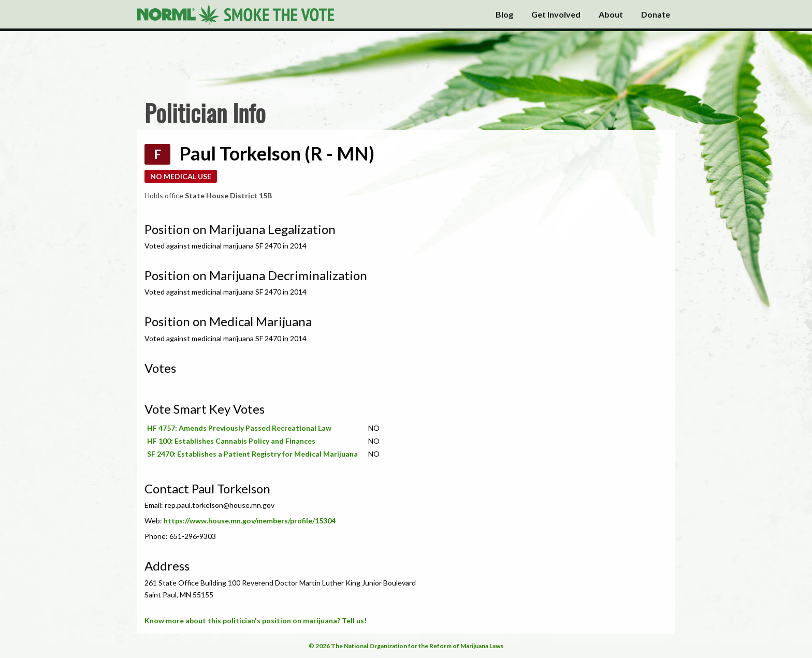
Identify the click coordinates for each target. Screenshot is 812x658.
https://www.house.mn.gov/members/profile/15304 (250, 521)
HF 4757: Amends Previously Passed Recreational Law (239, 428)
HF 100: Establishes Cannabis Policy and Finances (231, 441)
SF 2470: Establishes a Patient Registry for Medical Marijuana (252, 454)
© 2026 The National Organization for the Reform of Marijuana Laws (406, 646)
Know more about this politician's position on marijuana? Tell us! (256, 620)
